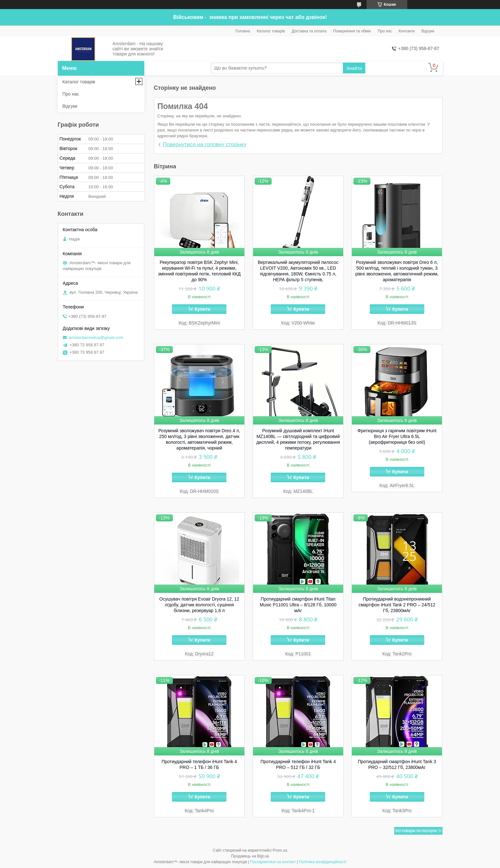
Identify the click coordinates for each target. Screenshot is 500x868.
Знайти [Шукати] (354, 68)
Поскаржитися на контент (273, 862)
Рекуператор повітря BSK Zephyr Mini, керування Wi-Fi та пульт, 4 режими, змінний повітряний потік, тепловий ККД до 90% (199, 271)
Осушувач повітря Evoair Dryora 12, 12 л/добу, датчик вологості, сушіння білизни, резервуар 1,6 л (199, 605)
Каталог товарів (271, 31)
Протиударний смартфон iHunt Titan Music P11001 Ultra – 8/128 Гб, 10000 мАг (298, 605)
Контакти (407, 31)
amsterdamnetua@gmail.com (96, 337)
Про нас (385, 31)
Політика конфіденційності (323, 862)
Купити (203, 309)
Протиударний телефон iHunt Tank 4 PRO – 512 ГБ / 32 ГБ (298, 764)
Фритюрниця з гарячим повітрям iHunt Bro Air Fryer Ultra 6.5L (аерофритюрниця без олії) (397, 436)
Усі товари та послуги (416, 831)
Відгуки (428, 31)
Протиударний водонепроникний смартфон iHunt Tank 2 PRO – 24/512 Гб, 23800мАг (397, 605)
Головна (243, 31)
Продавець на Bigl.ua (250, 856)
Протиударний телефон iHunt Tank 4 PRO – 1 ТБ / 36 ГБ (199, 764)
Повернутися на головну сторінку (205, 144)
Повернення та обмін (352, 31)
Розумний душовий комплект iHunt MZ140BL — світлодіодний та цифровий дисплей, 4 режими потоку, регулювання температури (298, 439)
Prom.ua (280, 850)
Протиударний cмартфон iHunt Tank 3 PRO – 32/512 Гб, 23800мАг (397, 764)
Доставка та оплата (309, 31)
